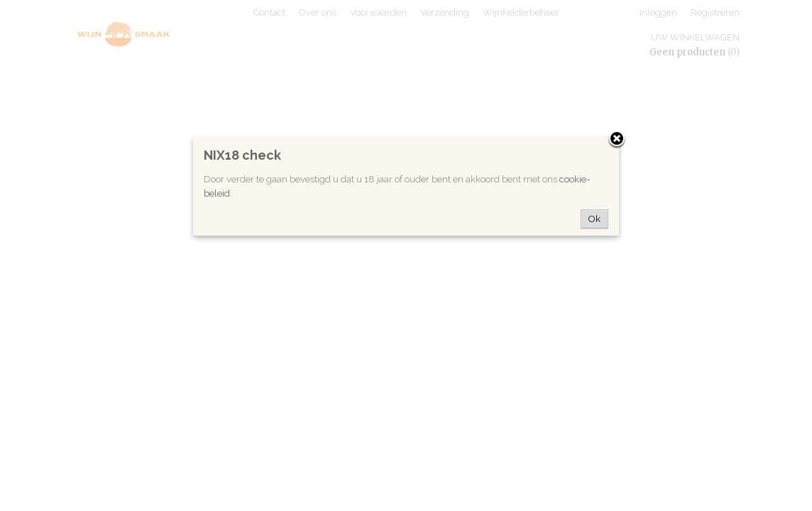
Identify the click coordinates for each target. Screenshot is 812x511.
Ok (594, 219)
